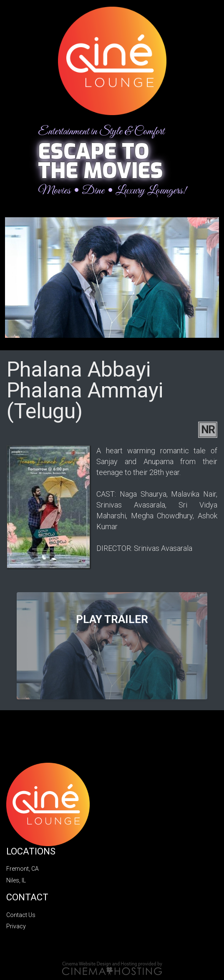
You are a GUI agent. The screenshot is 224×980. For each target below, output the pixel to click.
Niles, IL (16, 880)
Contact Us (21, 915)
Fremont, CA (23, 869)
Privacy (16, 926)
